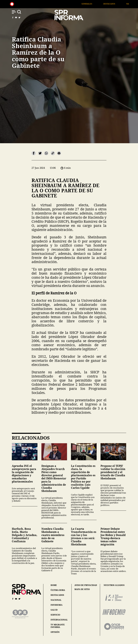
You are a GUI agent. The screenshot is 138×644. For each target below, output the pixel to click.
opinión (55, 632)
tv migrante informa (58, 626)
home (54, 585)
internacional (59, 620)
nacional (56, 600)
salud (54, 610)
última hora (58, 590)
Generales (93, 4)
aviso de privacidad (86, 585)
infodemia (57, 605)
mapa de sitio (82, 589)
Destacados (116, 4)
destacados (57, 595)
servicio (55, 615)
